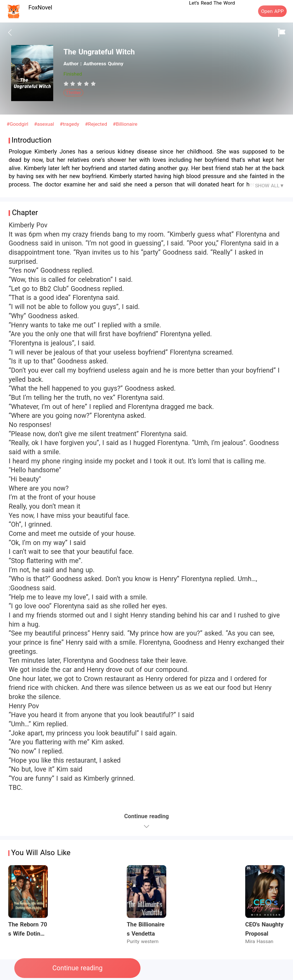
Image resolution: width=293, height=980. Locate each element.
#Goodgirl (18, 124)
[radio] (67, 84)
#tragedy (70, 124)
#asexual (45, 124)
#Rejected (97, 124)
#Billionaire (125, 124)
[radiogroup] (80, 84)
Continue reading (77, 968)
